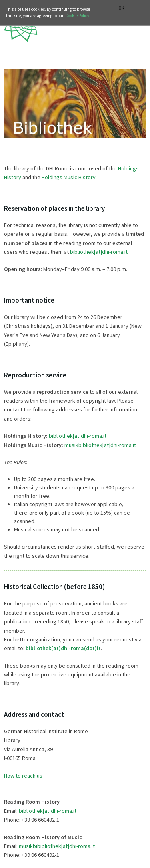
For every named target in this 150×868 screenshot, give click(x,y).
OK (121, 8)
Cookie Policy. (78, 16)
